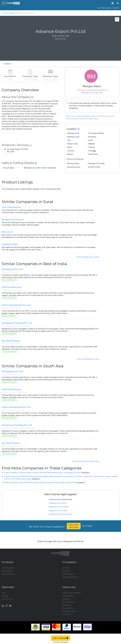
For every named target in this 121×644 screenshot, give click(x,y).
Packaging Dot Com (13, 269)
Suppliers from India (58, 510)
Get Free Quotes (104, 8)
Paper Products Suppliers (15, 476)
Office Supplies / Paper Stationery (43, 476)
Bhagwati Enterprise (13, 220)
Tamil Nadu (17, 290)
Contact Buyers (68, 572)
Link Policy (66, 612)
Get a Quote (61, 638)
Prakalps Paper (10, 244)
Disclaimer (66, 603)
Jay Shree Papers (11, 341)
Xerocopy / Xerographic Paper (72, 473)
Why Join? (66, 569)
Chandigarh (7, 326)
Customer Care (8, 597)
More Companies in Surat (88, 257)
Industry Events (68, 593)
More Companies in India (88, 359)
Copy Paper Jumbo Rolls (70, 482)
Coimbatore (7, 290)
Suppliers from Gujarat (59, 507)
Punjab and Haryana (21, 326)
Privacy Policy (68, 606)
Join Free (66, 566)
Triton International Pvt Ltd (16, 305)
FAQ (3, 590)
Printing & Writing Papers (41, 473)
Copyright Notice (69, 609)
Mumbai (5, 308)
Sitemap (5, 593)
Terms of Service (68, 600)
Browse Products (8, 572)
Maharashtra (12, 272)
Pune (4, 272)
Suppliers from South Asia (60, 514)
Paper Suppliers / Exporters (16, 473)
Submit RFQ (74, 526)
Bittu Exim (7, 232)
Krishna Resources (12, 287)
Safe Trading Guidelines (71, 590)
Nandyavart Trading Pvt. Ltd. (17, 323)
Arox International (11, 207)
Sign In (116, 8)
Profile (8, 64)
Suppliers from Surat (58, 503)
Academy (66, 597)
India (20, 374)
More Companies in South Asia (86, 461)
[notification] (112, 3)
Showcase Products (70, 575)
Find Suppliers (7, 569)
